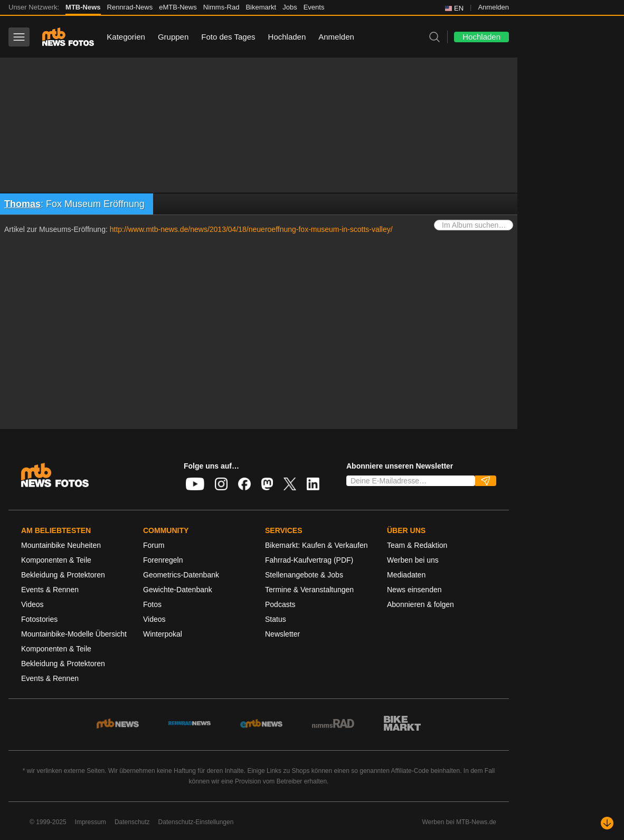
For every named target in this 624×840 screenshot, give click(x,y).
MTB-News (83, 7)
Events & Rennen (50, 590)
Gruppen (173, 37)
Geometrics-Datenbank (181, 575)
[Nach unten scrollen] (607, 823)
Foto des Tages (228, 37)
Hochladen (287, 37)
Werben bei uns (413, 560)
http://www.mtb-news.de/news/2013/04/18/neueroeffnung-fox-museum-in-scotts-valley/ (251, 229)
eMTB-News (178, 7)
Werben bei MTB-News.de (460, 822)
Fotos (152, 604)
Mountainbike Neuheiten (61, 545)
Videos (32, 604)
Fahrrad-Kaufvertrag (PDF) (309, 560)
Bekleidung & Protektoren (63, 575)
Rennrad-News (130, 7)
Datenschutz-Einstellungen (196, 822)
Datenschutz (132, 822)
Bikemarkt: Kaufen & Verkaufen (316, 545)
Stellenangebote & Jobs (304, 575)
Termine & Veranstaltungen (309, 590)
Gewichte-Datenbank (178, 590)
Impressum (91, 822)
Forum (154, 545)
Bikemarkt (261, 7)
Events (314, 7)
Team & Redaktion (417, 545)
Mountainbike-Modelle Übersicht (74, 634)
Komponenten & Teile (56, 560)
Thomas (22, 204)
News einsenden (414, 590)
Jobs (290, 7)
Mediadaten (406, 575)
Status (276, 619)
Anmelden (493, 7)
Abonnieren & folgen (420, 604)
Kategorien (126, 37)
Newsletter (282, 634)
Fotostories (39, 619)
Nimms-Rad (221, 7)
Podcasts (280, 604)
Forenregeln (163, 560)
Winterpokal (163, 634)
